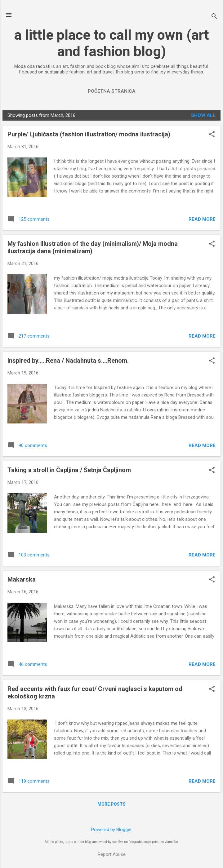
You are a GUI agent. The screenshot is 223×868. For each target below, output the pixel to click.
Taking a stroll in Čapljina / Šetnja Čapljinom (69, 470)
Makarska (22, 579)
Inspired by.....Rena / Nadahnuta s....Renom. (68, 361)
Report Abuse (112, 854)
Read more (202, 219)
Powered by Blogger (111, 830)
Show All (203, 115)
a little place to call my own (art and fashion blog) (112, 43)
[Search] (214, 17)
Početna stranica (112, 91)
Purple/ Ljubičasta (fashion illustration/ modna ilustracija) (89, 134)
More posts (111, 804)
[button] (212, 135)
